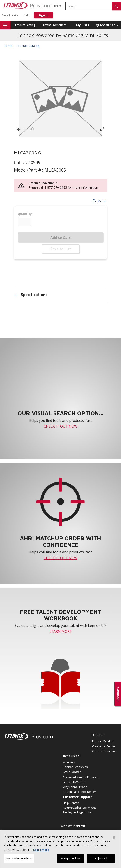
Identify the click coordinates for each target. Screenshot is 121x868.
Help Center (71, 803)
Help (27, 15)
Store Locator (10, 15)
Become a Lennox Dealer (79, 792)
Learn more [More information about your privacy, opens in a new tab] (41, 851)
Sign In (43, 15)
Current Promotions (54, 25)
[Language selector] (56, 6)
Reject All (101, 860)
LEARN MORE (60, 631)
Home (8, 46)
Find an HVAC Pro (74, 782)
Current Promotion (104, 751)
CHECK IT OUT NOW (61, 426)
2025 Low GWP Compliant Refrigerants (86, 832)
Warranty (69, 762)
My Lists (83, 25)
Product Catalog (25, 25)
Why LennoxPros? (75, 787)
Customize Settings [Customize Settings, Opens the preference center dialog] (19, 860)
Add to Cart (60, 238)
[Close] (114, 839)
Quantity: (25, 214)
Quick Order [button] (105, 25)
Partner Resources (75, 767)
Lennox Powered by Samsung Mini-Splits (63, 35)
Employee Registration (78, 812)
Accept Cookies (71, 860)
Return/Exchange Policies (80, 808)
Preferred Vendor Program (81, 777)
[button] (116, 6)
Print (99, 201)
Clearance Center (104, 746)
